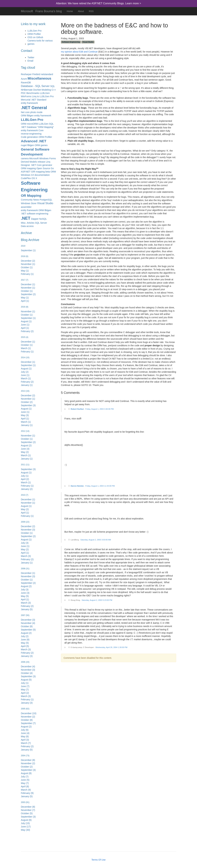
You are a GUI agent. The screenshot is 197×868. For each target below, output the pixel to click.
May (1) (25, 271)
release (41, 162)
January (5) (27, 609)
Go (52, 168)
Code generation (30, 137)
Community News (30, 200)
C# (32, 175)
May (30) (26, 830)
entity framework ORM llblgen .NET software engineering (36, 212)
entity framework (29, 103)
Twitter (31, 57)
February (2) (27, 331)
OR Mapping (31, 196)
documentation (42, 175)
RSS (91, 11)
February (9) (27, 793)
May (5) (25, 596)
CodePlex (26, 178)
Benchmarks (33, 93)
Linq (48, 162)
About (81, 11)
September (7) (28, 723)
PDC (23, 93)
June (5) (25, 780)
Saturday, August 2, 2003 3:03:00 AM (96, 540)
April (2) (25, 479)
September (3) (28, 405)
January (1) (27, 385)
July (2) (25, 372)
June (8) (25, 640)
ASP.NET (26, 172)
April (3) (25, 740)
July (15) (25, 823)
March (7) (26, 743)
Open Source (43, 168)
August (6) (26, 820)
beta (48, 172)
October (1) (27, 267)
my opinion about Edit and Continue (79, 52)
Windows (26, 175)
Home (70, 11)
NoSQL (43, 219)
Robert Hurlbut (77, 409)
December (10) (29, 713)
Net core (25, 112)
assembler (26, 207)
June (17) (26, 827)
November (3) (28, 530)
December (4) (28, 666)
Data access (27, 226)
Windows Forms (48, 158)
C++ (54, 90)
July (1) (25, 476)
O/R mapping (38, 172)
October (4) (27, 673)
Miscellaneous (39, 78)
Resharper (26, 74)
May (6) (25, 736)
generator (47, 165)
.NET (26, 218)
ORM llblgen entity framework (36, 116)
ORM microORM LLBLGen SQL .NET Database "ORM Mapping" (37, 125)
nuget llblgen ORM (31, 145)
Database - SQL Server (35, 86)
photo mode (36, 112)
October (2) (27, 402)
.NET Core (36, 165)
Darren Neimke (77, 486)
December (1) (28, 284)
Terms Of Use (99, 860)
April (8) (25, 786)
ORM (53, 172)
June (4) (25, 449)
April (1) (25, 301)
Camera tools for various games (40, 42)
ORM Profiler (34, 34)
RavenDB (26, 83)
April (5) (25, 646)
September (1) (28, 250)
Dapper (35, 219)
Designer (26, 165)
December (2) (28, 261)
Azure (24, 79)
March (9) (26, 790)
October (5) (27, 813)
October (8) (27, 626)
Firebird (36, 74)
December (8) (28, 760)
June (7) (25, 686)
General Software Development (35, 152)
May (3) (25, 415)
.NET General (34, 108)
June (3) (25, 593)
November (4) (28, 623)
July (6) (25, 730)
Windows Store (29, 203)
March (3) (26, 556)
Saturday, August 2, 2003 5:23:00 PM (97, 600)
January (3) (27, 656)
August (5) (26, 680)
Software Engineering (34, 186)
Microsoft (27, 11)
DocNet (37, 90)
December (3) (28, 620)
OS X (34, 178)
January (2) (27, 489)
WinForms (26, 96)
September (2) (28, 294)
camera (25, 158)
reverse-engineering (31, 134)
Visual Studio (45, 203)
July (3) (25, 543)
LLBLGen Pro (35, 31)
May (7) (25, 690)
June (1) (25, 325)
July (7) (25, 777)
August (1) (26, 321)
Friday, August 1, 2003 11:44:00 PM (100, 486)
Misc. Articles (28, 223)
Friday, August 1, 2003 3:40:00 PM (99, 409)
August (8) (26, 773)
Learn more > (133, 3)
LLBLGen (45, 93)
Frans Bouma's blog (49, 11)
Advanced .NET (34, 141)
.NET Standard (39, 100)
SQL (53, 86)
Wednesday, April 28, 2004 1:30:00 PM (111, 647)
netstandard (47, 74)
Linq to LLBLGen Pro (43, 96)
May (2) (25, 452)
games (44, 145)
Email (30, 61)
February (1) (27, 274)
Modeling (46, 90)
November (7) (28, 810)
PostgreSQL (46, 200)
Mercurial (26, 100)
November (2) (28, 717)
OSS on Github (35, 37)
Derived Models (29, 162)
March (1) (26, 348)
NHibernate (27, 90)
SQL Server (41, 223)
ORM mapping (28, 168)
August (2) (26, 445)
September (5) (28, 630)
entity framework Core (32, 130)
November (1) (28, 264)
